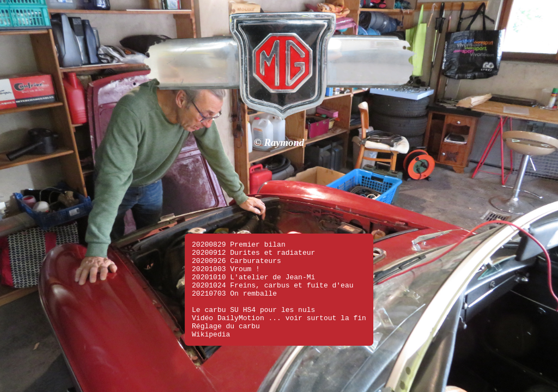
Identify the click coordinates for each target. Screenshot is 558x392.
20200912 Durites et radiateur (253, 236)
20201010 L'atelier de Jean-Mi (253, 265)
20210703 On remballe (234, 285)
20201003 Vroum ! (226, 255)
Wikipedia (211, 334)
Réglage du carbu (226, 324)
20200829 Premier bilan (239, 226)
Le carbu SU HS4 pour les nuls (253, 304)
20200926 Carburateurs (236, 246)
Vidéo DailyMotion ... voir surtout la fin (279, 314)
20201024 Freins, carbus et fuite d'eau (272, 275)
